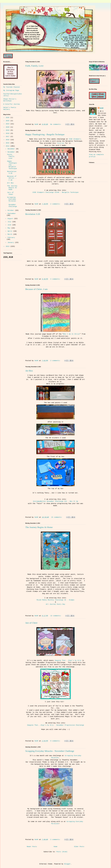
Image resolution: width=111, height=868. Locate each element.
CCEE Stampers (75, 139)
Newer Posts (32, 847)
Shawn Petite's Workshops (10, 100)
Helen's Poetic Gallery (10, 108)
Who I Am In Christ (72, 334)
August (11, 219)
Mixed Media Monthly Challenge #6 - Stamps (55, 600)
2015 (8, 143)
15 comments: (57, 517)
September (12, 214)
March (10, 234)
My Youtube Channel (12, 87)
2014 (8, 146)
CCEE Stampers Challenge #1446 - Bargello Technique (55, 192)
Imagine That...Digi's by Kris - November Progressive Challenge (55, 725)
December (12, 149)
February (11, 238)
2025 (8, 121)
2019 (8, 130)
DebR (102, 108)
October (11, 210)
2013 (8, 246)
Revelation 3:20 (33, 214)
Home (55, 847)
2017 (8, 137)
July (10, 222)
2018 (8, 133)
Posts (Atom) (62, 852)
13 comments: (56, 616)
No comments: (56, 124)
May (9, 228)
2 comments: (56, 204)
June (10, 225)
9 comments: (56, 741)
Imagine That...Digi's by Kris (68, 661)
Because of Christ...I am (36, 289)
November (12, 152)
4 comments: (56, 279)
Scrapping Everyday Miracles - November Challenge (50, 751)
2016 (8, 140)
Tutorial (61, 143)
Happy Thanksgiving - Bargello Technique (45, 134)
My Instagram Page (11, 91)
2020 (8, 127)
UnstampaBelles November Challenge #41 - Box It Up (55, 501)
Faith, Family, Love (34, 66)
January (11, 243)
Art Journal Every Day (55, 604)
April (10, 231)
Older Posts (79, 847)
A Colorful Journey (12, 104)
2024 (8, 124)
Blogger (67, 864)
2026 (8, 118)
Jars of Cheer (31, 623)
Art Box (29, 371)
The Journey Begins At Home (39, 527)
